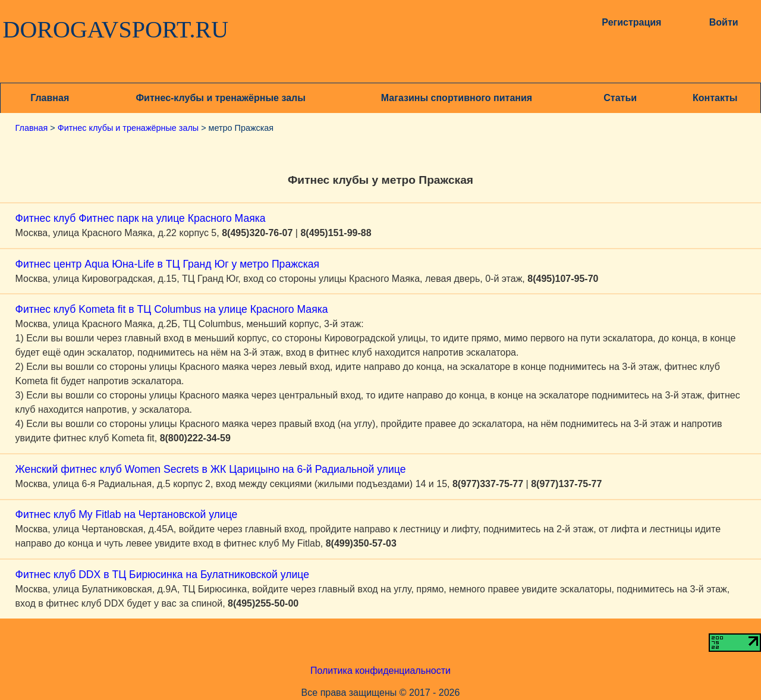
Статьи (620, 98)
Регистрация (631, 22)
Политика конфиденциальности (380, 671)
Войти (724, 22)
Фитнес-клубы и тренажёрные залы (220, 98)
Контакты (715, 98)
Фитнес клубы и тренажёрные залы (128, 128)
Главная (50, 98)
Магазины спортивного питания (457, 98)
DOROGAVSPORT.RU (116, 30)
